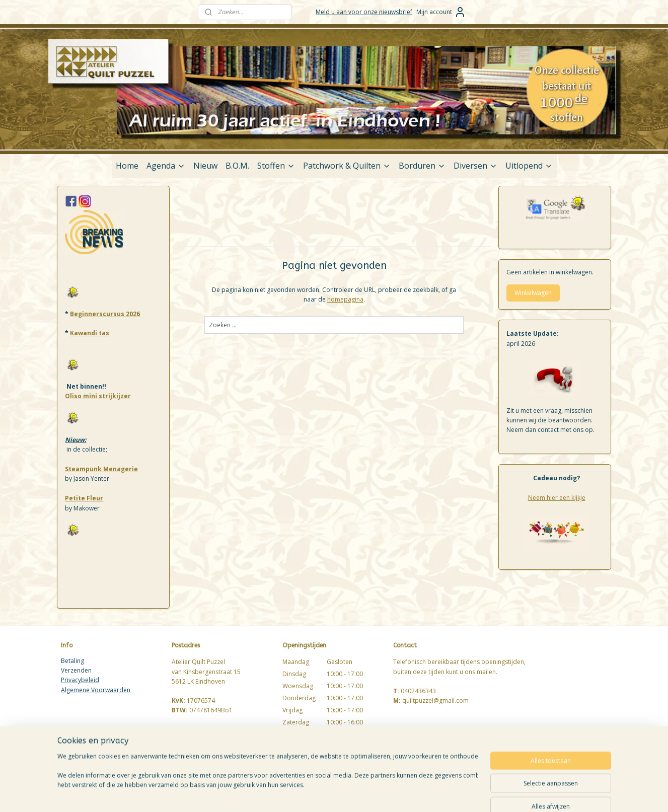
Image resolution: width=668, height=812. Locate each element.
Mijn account (441, 12)
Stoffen (276, 166)
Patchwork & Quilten (347, 166)
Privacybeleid (80, 680)
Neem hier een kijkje (557, 498)
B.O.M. (237, 166)
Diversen (475, 166)
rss (394, 794)
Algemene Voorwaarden (96, 690)
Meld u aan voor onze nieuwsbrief (364, 12)
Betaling (72, 661)
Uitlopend (529, 166)
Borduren (422, 166)
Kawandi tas (90, 333)
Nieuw (205, 166)
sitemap (373, 794)
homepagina (345, 299)
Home (127, 166)
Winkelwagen (533, 293)
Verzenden (76, 670)
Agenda (166, 166)
